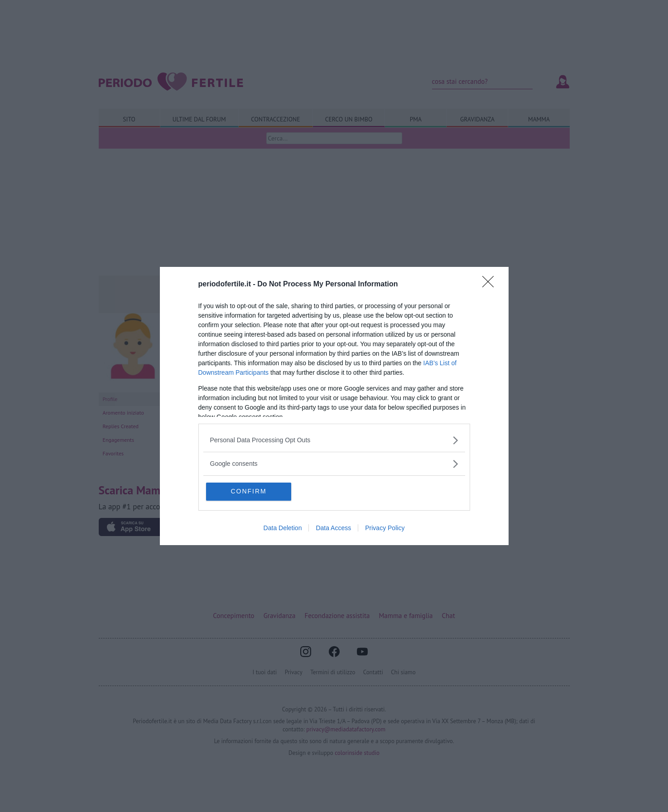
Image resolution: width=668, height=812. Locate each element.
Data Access (333, 528)
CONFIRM (249, 492)
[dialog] (334, 406)
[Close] (491, 285)
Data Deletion (283, 528)
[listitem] (334, 440)
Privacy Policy (385, 528)
